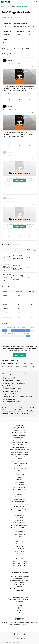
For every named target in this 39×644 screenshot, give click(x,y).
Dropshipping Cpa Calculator (20, 442)
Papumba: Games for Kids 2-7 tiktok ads (19, 367)
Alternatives (20, 492)
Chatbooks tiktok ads (12, 367)
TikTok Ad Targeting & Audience (19, 433)
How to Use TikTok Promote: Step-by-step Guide (19, 586)
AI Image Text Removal (20, 499)
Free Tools (19, 466)
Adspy (19, 477)
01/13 (20, 563)
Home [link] (2, 6)
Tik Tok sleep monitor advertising (11, 391)
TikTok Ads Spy (19, 480)
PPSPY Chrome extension (20, 468)
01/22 (25, 561)
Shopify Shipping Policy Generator (19, 464)
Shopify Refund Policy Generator (20, 455)
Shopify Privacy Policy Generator (19, 452)
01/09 (14, 566)
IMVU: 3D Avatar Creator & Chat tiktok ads (34, 363)
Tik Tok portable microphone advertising (13, 383)
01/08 (20, 566)
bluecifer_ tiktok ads (12, 363)
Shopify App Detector (20, 438)
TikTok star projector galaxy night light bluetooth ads (17, 396)
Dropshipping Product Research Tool (19, 504)
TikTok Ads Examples (20, 534)
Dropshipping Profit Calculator (19, 447)
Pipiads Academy (19, 546)
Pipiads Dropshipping (19, 507)
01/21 (14, 563)
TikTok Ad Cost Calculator (19, 445)
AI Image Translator (19, 497)
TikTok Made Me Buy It (19, 513)
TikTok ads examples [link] (11, 6)
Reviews (20, 494)
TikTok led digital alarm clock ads (12, 402)
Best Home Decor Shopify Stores (19, 528)
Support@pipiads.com (19, 608)
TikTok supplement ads (9, 399)
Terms (18, 638)
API (20, 613)
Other (28, 556)
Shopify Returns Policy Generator (19, 461)
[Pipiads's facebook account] (14, 634)
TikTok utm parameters (20, 430)
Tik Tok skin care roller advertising (12, 389)
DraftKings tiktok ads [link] (22, 6)
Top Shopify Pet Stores (19, 518)
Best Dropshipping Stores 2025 (19, 502)
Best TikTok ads (19, 541)
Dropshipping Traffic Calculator (19, 440)
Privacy (13, 638)
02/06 (20, 561)
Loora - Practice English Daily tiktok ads (27, 363)
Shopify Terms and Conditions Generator (19, 458)
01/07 (25, 566)
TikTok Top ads (19, 539)
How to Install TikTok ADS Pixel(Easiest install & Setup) (20, 600)
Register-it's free (19, 181)
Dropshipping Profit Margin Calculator (19, 450)
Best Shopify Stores (19, 515)
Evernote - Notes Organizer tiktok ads (27, 367)
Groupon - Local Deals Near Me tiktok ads (5, 363)
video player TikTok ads (9, 378)
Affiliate (19, 471)
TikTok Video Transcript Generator (19, 490)
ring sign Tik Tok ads (8, 386)
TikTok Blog (19, 537)
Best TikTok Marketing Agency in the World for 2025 (19, 590)
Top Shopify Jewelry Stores (20, 520)
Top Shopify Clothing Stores (19, 523)
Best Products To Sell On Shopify (20, 525)
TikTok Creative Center (20, 487)
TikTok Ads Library (19, 485)
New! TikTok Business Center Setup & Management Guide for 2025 (19, 577)
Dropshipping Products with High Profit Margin (19, 510)
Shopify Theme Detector (19, 435)
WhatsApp (19, 610)
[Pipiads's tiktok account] (21, 634)
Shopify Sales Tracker (20, 428)
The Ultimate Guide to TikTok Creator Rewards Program (19, 582)
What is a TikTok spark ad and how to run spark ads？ (20, 594)
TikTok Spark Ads (19, 482)
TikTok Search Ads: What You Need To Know (19, 573)
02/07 (14, 561)
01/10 (25, 563)
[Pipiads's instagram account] (25, 634)
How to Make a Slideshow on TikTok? (19, 597)
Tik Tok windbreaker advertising (11, 381)
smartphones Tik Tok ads (9, 394)
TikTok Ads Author (20, 544)
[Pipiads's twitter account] (18, 634)
